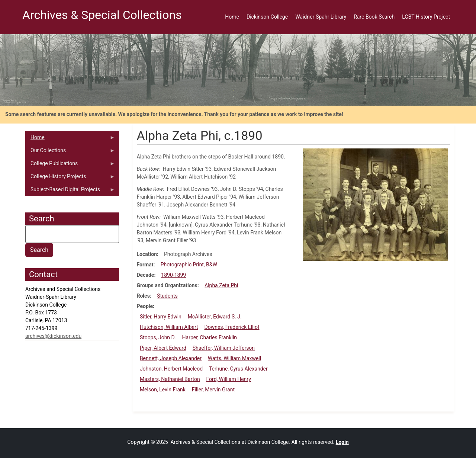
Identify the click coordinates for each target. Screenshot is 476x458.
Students (167, 296)
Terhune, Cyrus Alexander (238, 369)
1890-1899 (173, 275)
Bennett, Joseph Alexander (171, 358)
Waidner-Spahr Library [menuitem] (321, 17)
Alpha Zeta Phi (221, 285)
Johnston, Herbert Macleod (171, 369)
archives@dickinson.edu (53, 336)
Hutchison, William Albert (169, 327)
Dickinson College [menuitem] (267, 17)
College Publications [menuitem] (70, 165)
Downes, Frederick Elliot (232, 327)
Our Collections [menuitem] (70, 152)
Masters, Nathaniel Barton (170, 379)
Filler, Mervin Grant (213, 390)
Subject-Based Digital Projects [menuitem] (70, 191)
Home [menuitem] (232, 17)
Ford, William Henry (228, 379)
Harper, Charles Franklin (210, 337)
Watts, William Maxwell (234, 358)
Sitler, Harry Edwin (161, 317)
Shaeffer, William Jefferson (224, 348)
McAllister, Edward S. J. (215, 317)
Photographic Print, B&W (189, 265)
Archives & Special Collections (102, 15)
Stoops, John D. (158, 337)
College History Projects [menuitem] (70, 178)
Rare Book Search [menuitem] (374, 17)
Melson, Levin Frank (163, 390)
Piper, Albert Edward (163, 348)
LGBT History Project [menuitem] (426, 17)
